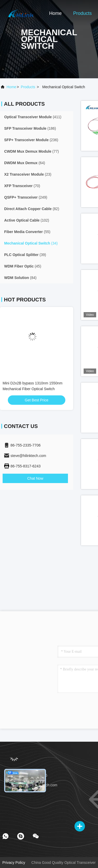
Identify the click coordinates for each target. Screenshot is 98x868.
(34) (31, 243)
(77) (31, 151)
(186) (30, 128)
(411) (33, 117)
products (28, 87)
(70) (22, 186)
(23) (28, 174)
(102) (27, 220)
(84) (20, 278)
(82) (32, 209)
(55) (27, 232)
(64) (25, 163)
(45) (23, 266)
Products (82, 13)
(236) (31, 140)
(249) (26, 197)
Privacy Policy (14, 863)
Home (55, 13)
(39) (25, 255)
